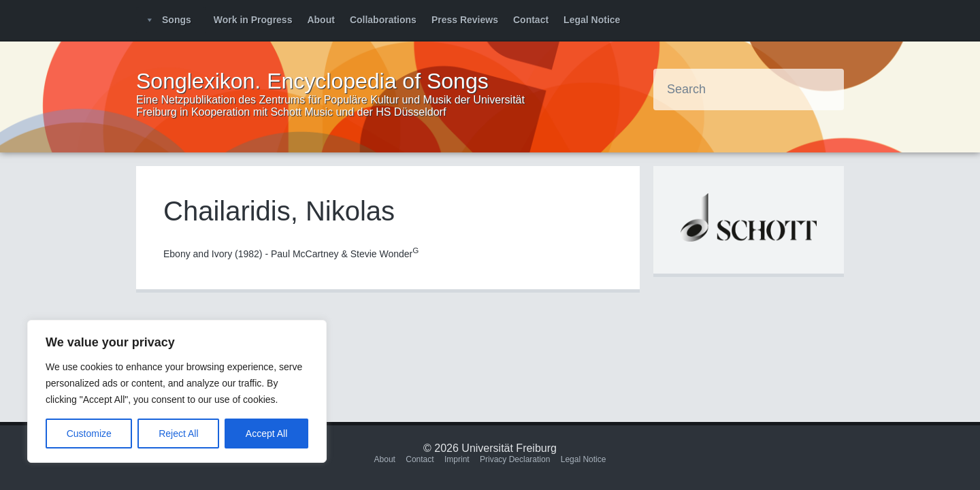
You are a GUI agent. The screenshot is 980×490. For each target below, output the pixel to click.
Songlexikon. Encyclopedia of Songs (312, 81)
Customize (89, 434)
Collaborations (383, 20)
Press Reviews (465, 20)
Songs (177, 20)
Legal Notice (592, 20)
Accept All (266, 434)
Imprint (457, 459)
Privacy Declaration (515, 459)
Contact (531, 20)
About (321, 20)
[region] (177, 391)
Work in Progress (253, 20)
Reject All (178, 434)
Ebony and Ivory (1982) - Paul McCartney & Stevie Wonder (291, 254)
